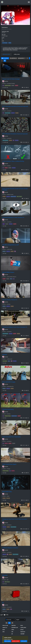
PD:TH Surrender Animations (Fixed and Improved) (15, 106)
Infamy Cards (10, 249)
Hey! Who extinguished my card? (11, 245)
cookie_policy (23, 628)
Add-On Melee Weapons (12, 277)
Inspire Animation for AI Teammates (11, 437)
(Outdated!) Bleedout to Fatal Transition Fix (13, 217)
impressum (23, 632)
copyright (22, 634)
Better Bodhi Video (7, 492)
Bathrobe (5, 355)
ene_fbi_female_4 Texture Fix (10, 300)
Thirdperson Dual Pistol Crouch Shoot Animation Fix (15, 520)
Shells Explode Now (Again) (9, 464)
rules (4, 632)
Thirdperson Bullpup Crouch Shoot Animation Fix (15, 327)
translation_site (15, 628)
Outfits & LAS (10, 359)
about (4, 630)
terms (22, 625)
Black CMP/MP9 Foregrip (9, 382)
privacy (22, 630)
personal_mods (6, 54)
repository (14, 625)
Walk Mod (5, 575)
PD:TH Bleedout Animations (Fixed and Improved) (15, 134)
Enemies (9, 304)
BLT (8, 580)
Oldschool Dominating (8, 409)
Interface (9, 166)
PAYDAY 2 (4, 84)
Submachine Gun (10, 387)
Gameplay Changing (11, 84)
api (12, 634)
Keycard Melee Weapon (8, 272)
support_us (5, 628)
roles (3, 41)
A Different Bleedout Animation (10, 548)
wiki (12, 632)
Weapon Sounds (10, 194)
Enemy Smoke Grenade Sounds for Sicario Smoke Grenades (15, 189)
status (13, 630)
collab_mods (17, 54)
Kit (3, 603)
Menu (8, 496)
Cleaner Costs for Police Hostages (11, 79)
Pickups (9, 469)
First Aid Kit (9, 607)
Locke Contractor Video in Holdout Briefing (13, 161)
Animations (9, 111)
